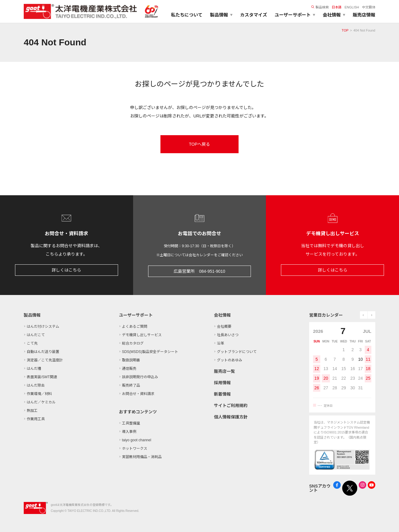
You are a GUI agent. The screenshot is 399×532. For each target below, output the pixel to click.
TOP (345, 30)
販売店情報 (364, 15)
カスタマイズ (254, 15)
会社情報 (222, 315)
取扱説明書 (131, 360)
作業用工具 (36, 419)
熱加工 (32, 411)
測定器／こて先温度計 (45, 360)
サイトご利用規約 (231, 406)
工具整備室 (131, 423)
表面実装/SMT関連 (42, 377)
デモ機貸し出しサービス (142, 335)
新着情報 (222, 394)
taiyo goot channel (137, 440)
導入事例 (129, 432)
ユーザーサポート (136, 315)
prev (364, 315)
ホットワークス (135, 448)
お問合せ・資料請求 (138, 394)
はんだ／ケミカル (41, 402)
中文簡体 (369, 7)
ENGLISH (352, 7)
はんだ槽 (34, 369)
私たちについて (187, 15)
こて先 (32, 343)
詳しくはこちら (66, 270)
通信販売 (129, 369)
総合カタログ (133, 343)
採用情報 (222, 383)
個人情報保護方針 (231, 417)
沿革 (221, 343)
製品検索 (320, 7)
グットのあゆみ (230, 360)
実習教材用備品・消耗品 (142, 457)
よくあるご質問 (135, 327)
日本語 (337, 7)
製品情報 (32, 315)
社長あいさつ (228, 335)
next (372, 315)
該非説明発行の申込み (140, 377)
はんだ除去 (36, 385)
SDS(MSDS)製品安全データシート (150, 352)
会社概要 (224, 327)
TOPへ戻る (200, 144)
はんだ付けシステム (43, 327)
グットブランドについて (237, 352)
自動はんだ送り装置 (43, 352)
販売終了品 (131, 385)
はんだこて (36, 335)
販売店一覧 (224, 371)
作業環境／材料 (39, 394)
